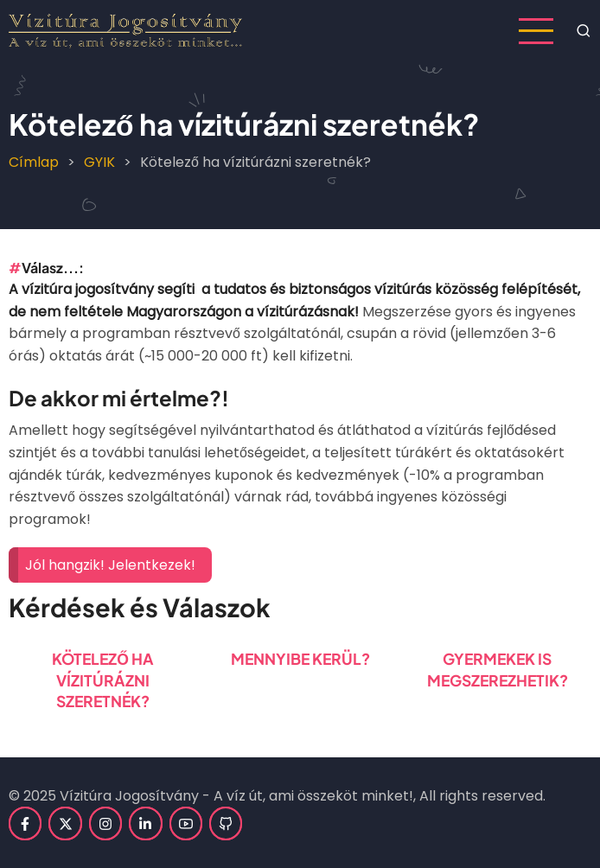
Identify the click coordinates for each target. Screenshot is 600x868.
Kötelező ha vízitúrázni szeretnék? (103, 680)
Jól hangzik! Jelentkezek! (110, 565)
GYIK (99, 162)
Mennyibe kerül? (300, 659)
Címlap (34, 162)
